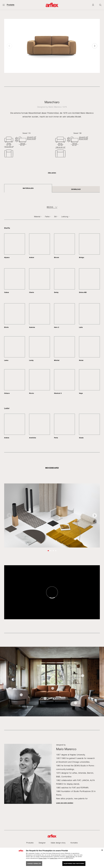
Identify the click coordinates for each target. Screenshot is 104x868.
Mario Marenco (55, 107)
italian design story (58, 843)
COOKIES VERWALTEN (34, 864)
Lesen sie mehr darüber (65, 803)
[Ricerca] (100, 5)
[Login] (93, 5)
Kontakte (74, 843)
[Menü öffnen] (4, 5)
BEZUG (50, 207)
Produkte (11, 5)
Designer (42, 843)
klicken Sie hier (70, 857)
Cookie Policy (54, 858)
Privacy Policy (43, 858)
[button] (95, 46)
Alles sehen (52, 173)
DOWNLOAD (76, 189)
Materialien (28, 188)
